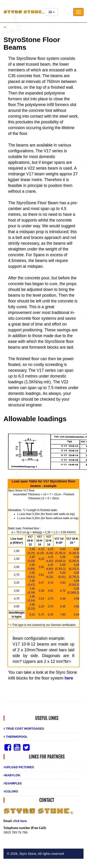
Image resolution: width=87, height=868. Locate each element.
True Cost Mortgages (24, 729)
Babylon (12, 775)
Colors (11, 791)
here (69, 678)
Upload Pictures (19, 767)
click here (20, 821)
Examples (13, 783)
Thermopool (16, 737)
